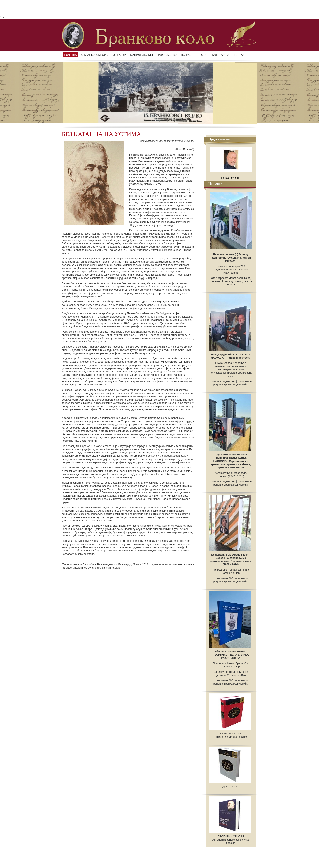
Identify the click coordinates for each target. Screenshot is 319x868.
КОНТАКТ (240, 55)
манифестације (142, 55)
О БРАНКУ (119, 55)
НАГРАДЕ (187, 55)
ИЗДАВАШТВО (167, 55)
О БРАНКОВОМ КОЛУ (95, 55)
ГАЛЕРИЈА (219, 55)
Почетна (70, 55)
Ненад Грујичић (231, 178)
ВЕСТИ (202, 55)
